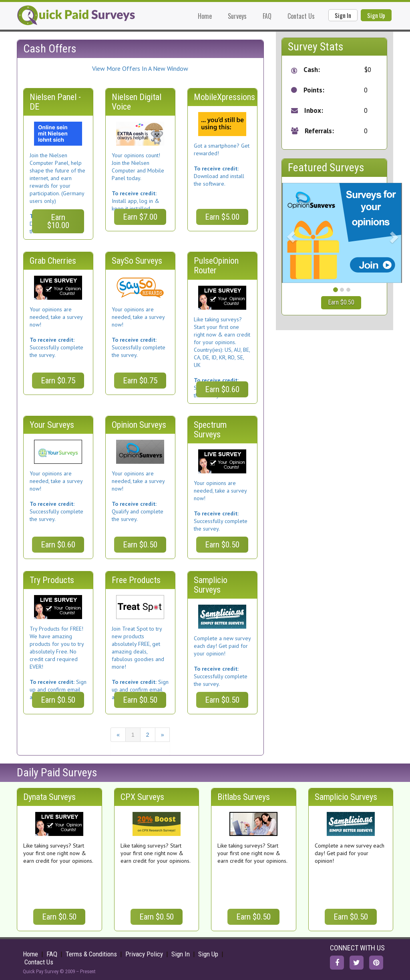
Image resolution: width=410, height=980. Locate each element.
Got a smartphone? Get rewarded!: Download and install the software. (222, 165)
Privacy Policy (144, 954)
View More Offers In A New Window (140, 68)
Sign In (343, 15)
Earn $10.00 (58, 221)
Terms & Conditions (91, 954)
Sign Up (376, 15)
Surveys (237, 16)
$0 (368, 70)
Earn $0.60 (222, 389)
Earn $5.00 (222, 217)
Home (205, 16)
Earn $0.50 (140, 545)
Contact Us (301, 16)
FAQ (267, 16)
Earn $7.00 (140, 217)
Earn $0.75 (58, 381)
